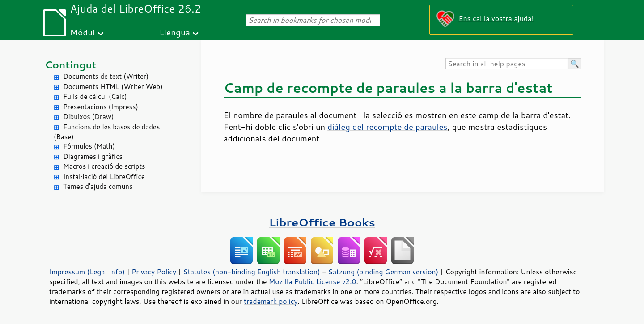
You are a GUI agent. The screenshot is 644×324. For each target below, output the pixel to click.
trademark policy (271, 301)
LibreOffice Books (322, 222)
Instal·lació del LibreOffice (104, 177)
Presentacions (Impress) (101, 107)
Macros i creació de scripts (104, 166)
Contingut (71, 65)
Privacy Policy (154, 272)
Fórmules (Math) (89, 146)
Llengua (175, 32)
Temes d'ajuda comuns (98, 186)
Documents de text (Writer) (106, 76)
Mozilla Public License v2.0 (313, 281)
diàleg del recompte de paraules (387, 127)
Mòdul (83, 32)
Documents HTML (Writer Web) (113, 87)
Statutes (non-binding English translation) (251, 272)
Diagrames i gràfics (93, 156)
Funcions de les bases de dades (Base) (107, 132)
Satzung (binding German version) (383, 272)
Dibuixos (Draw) (88, 117)
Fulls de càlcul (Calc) (95, 96)
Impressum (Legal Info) (87, 272)
